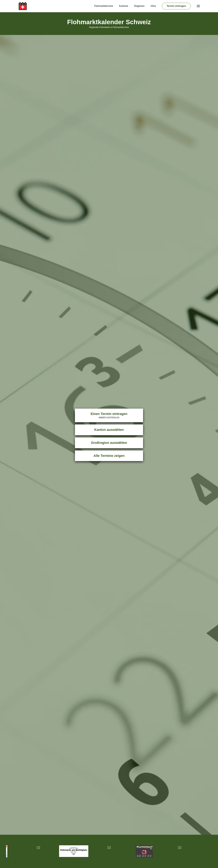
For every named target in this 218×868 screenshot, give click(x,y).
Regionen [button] (139, 6)
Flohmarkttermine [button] (104, 6)
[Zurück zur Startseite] (23, 6)
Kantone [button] (124, 6)
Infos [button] (153, 6)
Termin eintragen (176, 6)
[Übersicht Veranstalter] (38, 851)
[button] (198, 6)
